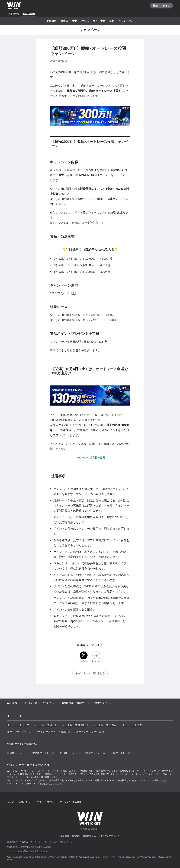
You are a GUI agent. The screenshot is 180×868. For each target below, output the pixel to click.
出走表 (64, 21)
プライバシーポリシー (109, 836)
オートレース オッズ (18, 732)
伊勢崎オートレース (43, 753)
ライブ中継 (99, 21)
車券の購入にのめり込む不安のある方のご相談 (29, 847)
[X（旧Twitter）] (84, 657)
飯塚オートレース (95, 753)
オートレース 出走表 (105, 725)
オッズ (85, 21)
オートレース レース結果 (90, 732)
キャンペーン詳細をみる (90, 457)
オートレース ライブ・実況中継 (53, 732)
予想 (75, 21)
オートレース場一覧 (46, 725)
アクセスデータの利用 (70, 802)
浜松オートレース (70, 753)
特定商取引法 (89, 836)
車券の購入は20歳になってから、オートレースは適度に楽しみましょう (41, 842)
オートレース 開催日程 (75, 725)
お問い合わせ (25, 802)
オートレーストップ (18, 725)
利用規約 (76, 836)
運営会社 (65, 836)
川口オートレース (17, 753)
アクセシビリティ (46, 802)
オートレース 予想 (132, 725)
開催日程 (52, 21)
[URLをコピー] (96, 657)
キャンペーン (126, 21)
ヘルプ (10, 802)
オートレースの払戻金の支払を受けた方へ (27, 851)
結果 (112, 21)
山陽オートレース (121, 753)
